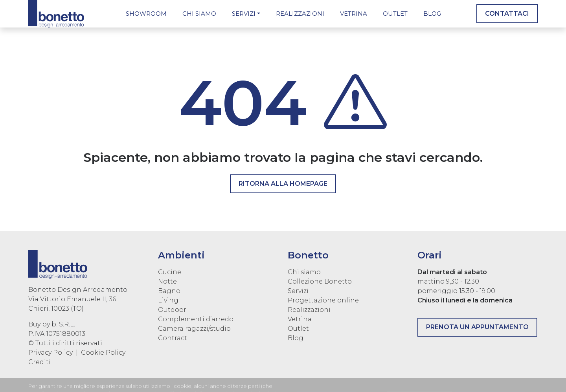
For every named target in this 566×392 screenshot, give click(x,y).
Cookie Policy (103, 353)
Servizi (244, 14)
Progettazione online (323, 300)
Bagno (169, 291)
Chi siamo (199, 14)
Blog (432, 14)
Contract (173, 338)
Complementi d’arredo (196, 319)
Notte (167, 281)
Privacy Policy (51, 353)
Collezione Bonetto (320, 281)
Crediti (40, 362)
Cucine (170, 272)
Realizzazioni (300, 14)
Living (168, 300)
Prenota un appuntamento (477, 327)
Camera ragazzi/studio (194, 329)
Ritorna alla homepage (283, 184)
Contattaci (507, 14)
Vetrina (354, 14)
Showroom (146, 14)
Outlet (395, 14)
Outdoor (172, 310)
